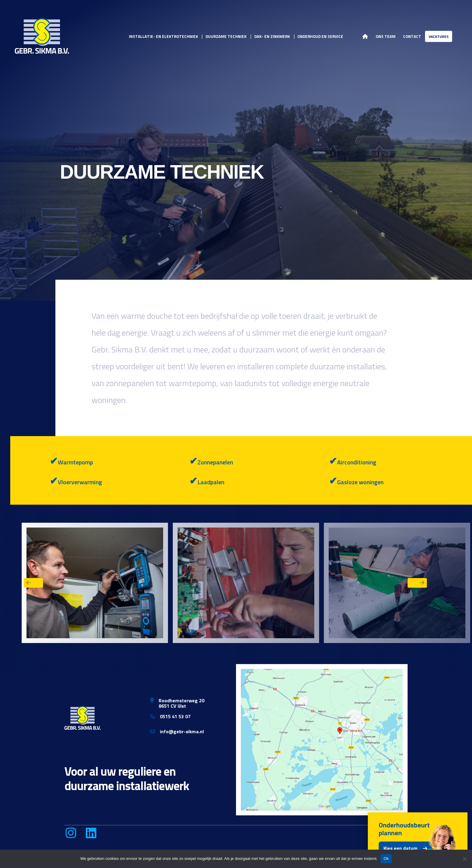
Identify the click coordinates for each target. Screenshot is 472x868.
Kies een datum (401, 848)
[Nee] (464, 859)
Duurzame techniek (226, 36)
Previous (33, 583)
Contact (412, 36)
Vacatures (439, 36)
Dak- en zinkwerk (272, 36)
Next (417, 583)
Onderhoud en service (320, 36)
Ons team (386, 36)
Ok (386, 859)
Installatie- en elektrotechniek (163, 36)
